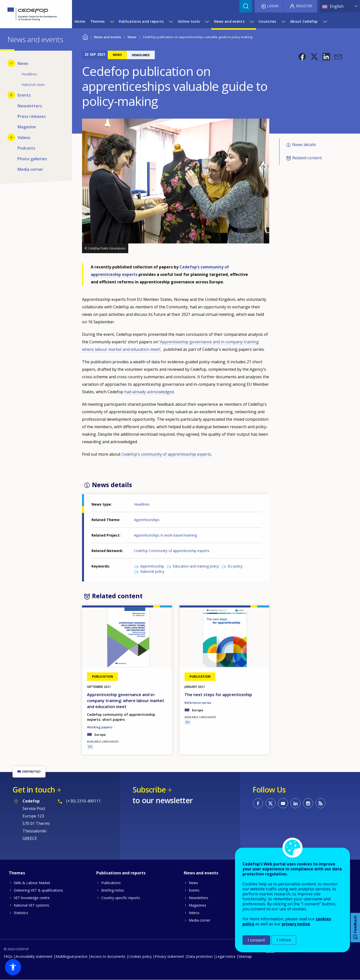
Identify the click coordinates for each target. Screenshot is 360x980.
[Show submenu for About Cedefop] (325, 21)
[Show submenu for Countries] (283, 21)
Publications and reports (121, 873)
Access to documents (108, 956)
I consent (256, 940)
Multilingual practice (71, 956)
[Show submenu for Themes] (112, 21)
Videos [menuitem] (24, 138)
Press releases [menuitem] (32, 116)
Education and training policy (196, 566)
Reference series (198, 703)
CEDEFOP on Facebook (258, 803)
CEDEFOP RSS (320, 803)
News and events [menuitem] (229, 21)
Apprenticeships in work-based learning (165, 535)
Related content (307, 158)
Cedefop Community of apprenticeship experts (172, 551)
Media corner (199, 920)
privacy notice (296, 924)
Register (304, 6)
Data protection (200, 956)
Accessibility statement (34, 956)
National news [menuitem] (33, 85)
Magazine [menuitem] (27, 127)
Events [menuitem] (24, 95)
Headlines (142, 504)
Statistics (21, 913)
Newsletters (198, 898)
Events (194, 890)
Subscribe (149, 790)
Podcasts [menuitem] (26, 148)
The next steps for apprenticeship (218, 695)
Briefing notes (113, 890)
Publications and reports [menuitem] (141, 21)
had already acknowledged (149, 392)
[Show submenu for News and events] (251, 21)
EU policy (235, 566)
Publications (111, 883)
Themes (17, 873)
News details (304, 145)
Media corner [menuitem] (30, 169)
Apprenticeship (152, 566)
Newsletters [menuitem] (30, 106)
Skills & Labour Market (32, 883)
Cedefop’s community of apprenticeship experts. (167, 454)
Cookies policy (140, 956)
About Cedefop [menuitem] (304, 21)
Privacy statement (169, 956)
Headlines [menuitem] (29, 74)
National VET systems (31, 905)
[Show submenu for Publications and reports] (171, 21)
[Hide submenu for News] (11, 63)
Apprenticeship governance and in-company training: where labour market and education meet (126, 701)
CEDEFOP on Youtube (283, 803)
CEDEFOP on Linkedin (295, 803)
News (132, 37)
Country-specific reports (121, 898)
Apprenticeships (147, 520)
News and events (107, 37)
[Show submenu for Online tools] (207, 21)
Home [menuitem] (80, 21)
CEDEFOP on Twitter (270, 803)
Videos (194, 913)
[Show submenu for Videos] (11, 137)
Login (273, 6)
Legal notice (226, 956)
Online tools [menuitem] (189, 21)
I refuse (284, 940)
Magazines (197, 905)
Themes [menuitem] (97, 21)
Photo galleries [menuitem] (32, 159)
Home (85, 36)
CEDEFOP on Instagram (308, 803)
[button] (302, 57)
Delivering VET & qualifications (38, 890)
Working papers (100, 727)
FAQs (8, 956)
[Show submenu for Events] (11, 95)
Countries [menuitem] (267, 21)
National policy (152, 571)
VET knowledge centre (32, 898)
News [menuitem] (23, 63)
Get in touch (34, 790)
